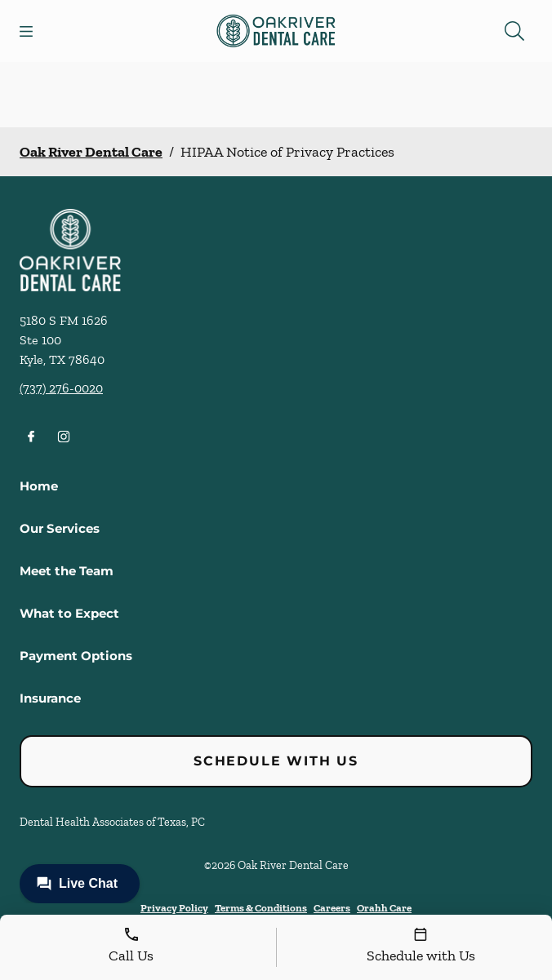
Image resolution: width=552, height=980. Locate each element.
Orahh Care (384, 908)
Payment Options (76, 656)
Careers (332, 908)
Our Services (60, 528)
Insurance (50, 698)
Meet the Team (67, 571)
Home (39, 486)
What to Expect (69, 613)
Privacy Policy (174, 908)
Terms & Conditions (261, 908)
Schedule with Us (276, 761)
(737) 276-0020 (61, 388)
